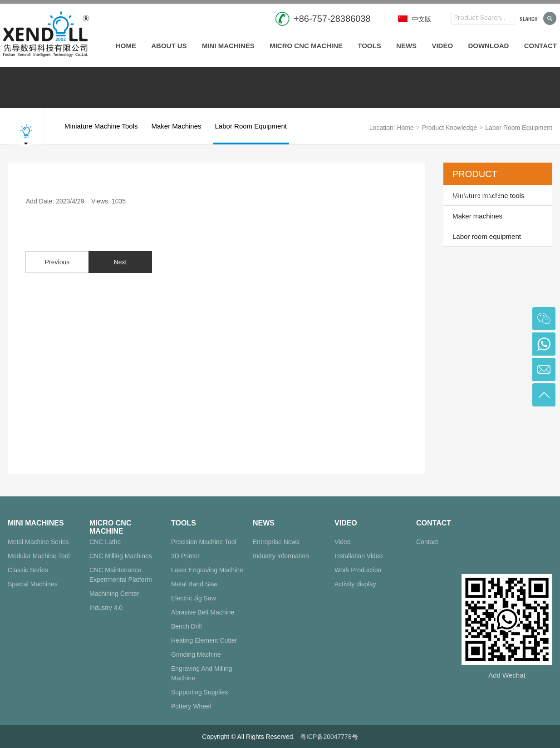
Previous (57, 262)
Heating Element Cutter (204, 640)
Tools (369, 46)
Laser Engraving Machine (207, 570)
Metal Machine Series (38, 542)
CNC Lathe (105, 542)
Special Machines (33, 584)
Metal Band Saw (194, 584)
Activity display (355, 584)
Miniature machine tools (101, 133)
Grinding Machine (196, 654)
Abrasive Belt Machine (203, 612)
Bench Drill (187, 626)
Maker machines (176, 133)
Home (126, 46)
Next (120, 262)
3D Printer (185, 556)
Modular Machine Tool (39, 556)
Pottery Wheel (191, 706)
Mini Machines (228, 46)
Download (488, 46)
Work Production (358, 570)
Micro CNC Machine (306, 46)
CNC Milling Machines (121, 556)
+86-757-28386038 (332, 19)
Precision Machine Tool (204, 542)
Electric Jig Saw (194, 598)
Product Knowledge (449, 128)
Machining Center (114, 594)
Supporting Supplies (199, 692)
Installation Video (359, 556)
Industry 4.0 (106, 608)
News (406, 46)
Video (442, 46)
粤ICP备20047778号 (329, 737)
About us (169, 46)
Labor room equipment (251, 133)
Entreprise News (276, 542)
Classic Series (28, 570)
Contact (540, 46)
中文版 (415, 19)
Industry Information (281, 556)
